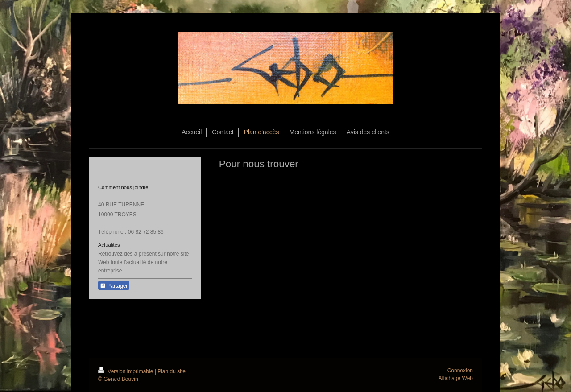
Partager (114, 286)
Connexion (460, 371)
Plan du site (172, 371)
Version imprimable (126, 371)
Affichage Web (455, 378)
